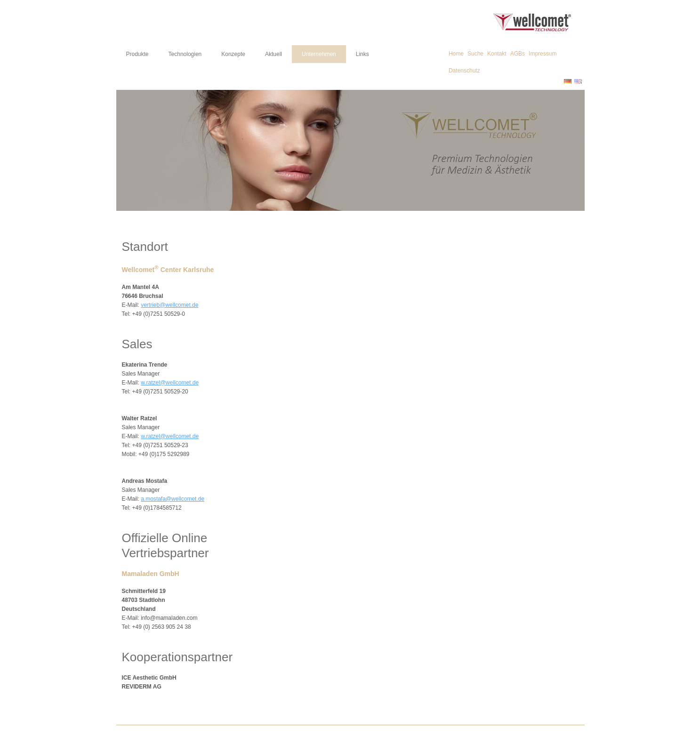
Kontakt (497, 54)
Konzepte (233, 54)
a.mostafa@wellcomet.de (173, 499)
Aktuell (274, 54)
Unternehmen (319, 54)
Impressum (543, 54)
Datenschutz (464, 71)
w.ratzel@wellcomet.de (170, 383)
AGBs (518, 54)
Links (362, 54)
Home (456, 54)
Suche (475, 54)
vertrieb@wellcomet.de (169, 305)
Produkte (137, 54)
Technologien (185, 54)
